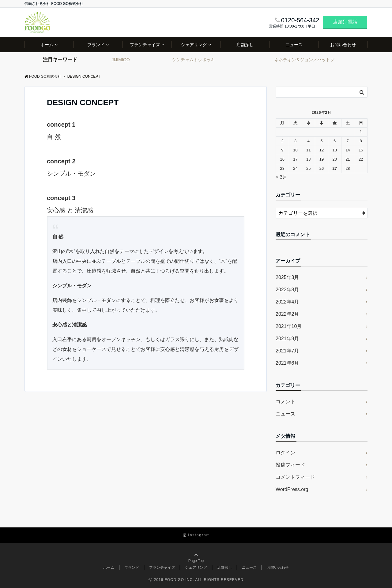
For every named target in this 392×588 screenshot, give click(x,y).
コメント (285, 402)
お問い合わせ (343, 45)
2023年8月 (287, 290)
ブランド (96, 45)
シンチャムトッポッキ (194, 60)
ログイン (285, 453)
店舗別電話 (345, 22)
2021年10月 (289, 326)
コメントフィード (295, 477)
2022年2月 (287, 314)
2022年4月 (287, 302)
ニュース (294, 45)
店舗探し (245, 45)
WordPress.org (292, 489)
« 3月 (281, 177)
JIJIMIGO (121, 60)
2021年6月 (287, 363)
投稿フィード (290, 465)
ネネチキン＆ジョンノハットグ (304, 60)
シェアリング (194, 45)
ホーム (47, 45)
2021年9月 (287, 339)
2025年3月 (287, 277)
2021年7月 (287, 351)
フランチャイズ (145, 45)
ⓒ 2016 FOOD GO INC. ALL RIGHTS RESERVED (196, 580)
